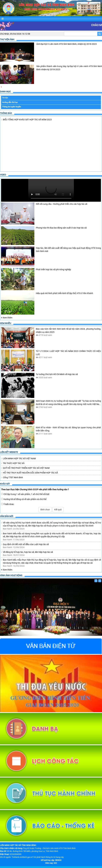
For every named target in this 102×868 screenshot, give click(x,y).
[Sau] (100, 581)
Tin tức (5, 98)
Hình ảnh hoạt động (11, 575)
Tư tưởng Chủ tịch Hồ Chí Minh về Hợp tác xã (57, 374)
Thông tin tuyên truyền (11, 107)
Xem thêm (7, 318)
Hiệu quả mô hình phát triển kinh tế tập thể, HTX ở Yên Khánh (64, 293)
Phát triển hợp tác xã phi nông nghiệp (53, 269)
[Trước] (96, 581)
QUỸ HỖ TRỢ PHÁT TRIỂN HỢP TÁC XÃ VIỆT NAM (26, 468)
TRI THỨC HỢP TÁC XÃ (14, 463)
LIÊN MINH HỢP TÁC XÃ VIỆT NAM (19, 458)
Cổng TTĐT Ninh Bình (13, 477)
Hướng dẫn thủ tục (10, 102)
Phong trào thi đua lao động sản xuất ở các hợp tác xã (61, 228)
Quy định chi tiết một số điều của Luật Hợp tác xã (26, 544)
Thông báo (6, 113)
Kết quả (58, 509)
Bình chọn (45, 509)
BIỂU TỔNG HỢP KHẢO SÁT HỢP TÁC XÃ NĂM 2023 (27, 119)
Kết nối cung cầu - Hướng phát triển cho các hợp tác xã (62, 204)
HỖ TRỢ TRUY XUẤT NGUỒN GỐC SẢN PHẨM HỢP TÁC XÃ (30, 473)
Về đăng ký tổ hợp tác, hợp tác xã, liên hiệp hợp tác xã (28, 552)
